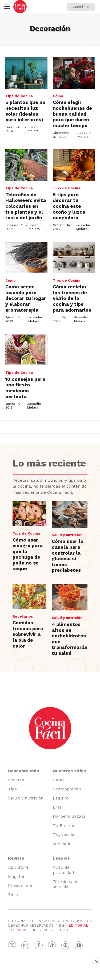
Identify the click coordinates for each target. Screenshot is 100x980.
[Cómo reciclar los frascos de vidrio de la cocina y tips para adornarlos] (74, 257)
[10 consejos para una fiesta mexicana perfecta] (26, 350)
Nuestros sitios (69, 771)
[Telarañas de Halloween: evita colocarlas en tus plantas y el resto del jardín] (26, 165)
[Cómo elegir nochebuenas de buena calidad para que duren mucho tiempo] (74, 73)
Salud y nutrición (67, 535)
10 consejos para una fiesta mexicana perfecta (25, 388)
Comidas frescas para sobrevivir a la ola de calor (28, 634)
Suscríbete (81, 7)
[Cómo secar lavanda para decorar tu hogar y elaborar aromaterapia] (26, 257)
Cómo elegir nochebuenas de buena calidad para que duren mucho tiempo (72, 114)
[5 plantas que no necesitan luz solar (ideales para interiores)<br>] (26, 73)
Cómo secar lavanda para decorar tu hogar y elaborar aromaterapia (26, 298)
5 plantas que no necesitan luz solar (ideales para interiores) (25, 111)
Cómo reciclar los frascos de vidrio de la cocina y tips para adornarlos (72, 298)
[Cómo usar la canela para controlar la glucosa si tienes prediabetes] (70, 514)
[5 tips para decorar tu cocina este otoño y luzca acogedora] (74, 165)
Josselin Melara (35, 129)
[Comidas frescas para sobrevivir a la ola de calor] (29, 596)
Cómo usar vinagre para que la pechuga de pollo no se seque (28, 554)
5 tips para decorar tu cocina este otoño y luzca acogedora (69, 206)
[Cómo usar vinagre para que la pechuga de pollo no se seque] (29, 513)
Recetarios (23, 616)
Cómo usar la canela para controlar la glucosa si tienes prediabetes (67, 556)
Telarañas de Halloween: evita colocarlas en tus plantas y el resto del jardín (26, 206)
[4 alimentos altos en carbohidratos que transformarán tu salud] (70, 597)
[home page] (20, 7)
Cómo (58, 96)
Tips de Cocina (19, 96)
